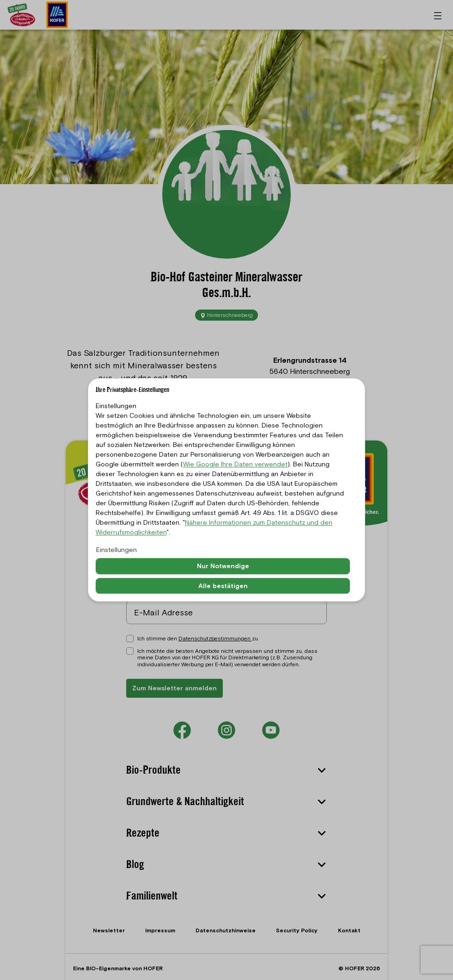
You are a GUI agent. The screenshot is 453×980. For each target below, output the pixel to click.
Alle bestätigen (223, 586)
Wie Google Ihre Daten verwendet (235, 464)
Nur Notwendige (223, 566)
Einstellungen (116, 550)
